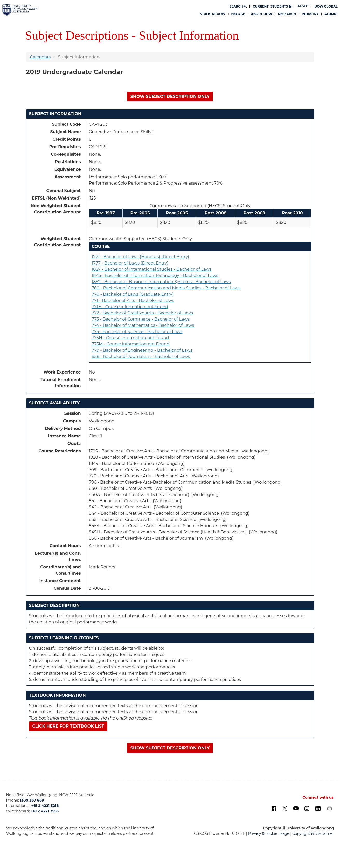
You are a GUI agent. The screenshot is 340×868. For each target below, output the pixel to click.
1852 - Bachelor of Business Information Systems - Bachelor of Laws (161, 282)
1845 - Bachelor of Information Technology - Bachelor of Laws (155, 276)
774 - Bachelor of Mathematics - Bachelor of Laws (143, 325)
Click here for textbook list (68, 726)
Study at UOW (213, 14)
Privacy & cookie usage (269, 833)
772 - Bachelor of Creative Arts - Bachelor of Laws (142, 313)
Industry (310, 14)
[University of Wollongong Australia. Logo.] (20, 10)
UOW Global (326, 6)
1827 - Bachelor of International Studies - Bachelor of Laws (152, 269)
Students (272, 6)
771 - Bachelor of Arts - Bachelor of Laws (133, 300)
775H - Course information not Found (130, 338)
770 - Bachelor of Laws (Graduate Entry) (133, 294)
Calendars (40, 57)
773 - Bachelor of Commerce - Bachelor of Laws (141, 319)
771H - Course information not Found (130, 307)
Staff (303, 6)
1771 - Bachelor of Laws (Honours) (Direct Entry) (140, 257)
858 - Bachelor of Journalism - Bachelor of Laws (141, 357)
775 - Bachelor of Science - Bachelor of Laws (137, 332)
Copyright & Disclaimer (313, 833)
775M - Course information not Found (131, 344)
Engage (238, 14)
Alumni (331, 14)
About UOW (261, 14)
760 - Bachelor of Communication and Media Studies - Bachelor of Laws (166, 288)
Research (287, 14)
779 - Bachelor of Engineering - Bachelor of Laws (142, 350)
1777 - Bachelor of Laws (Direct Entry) (130, 263)
